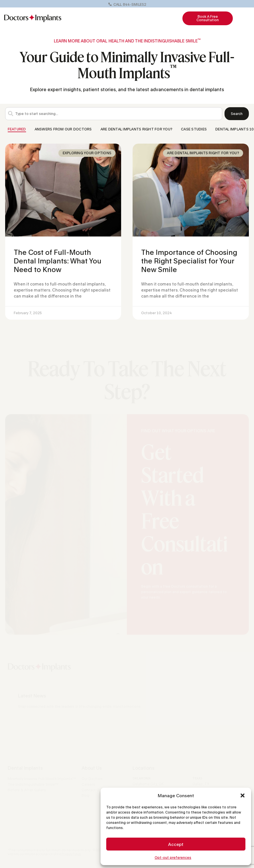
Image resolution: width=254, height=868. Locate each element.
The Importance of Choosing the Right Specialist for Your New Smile (189, 261)
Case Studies (194, 129)
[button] (243, 795)
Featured (17, 129)
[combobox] (114, 114)
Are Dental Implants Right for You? (137, 129)
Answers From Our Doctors (63, 129)
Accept (176, 844)
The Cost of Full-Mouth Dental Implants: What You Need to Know (58, 261)
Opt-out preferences (173, 858)
